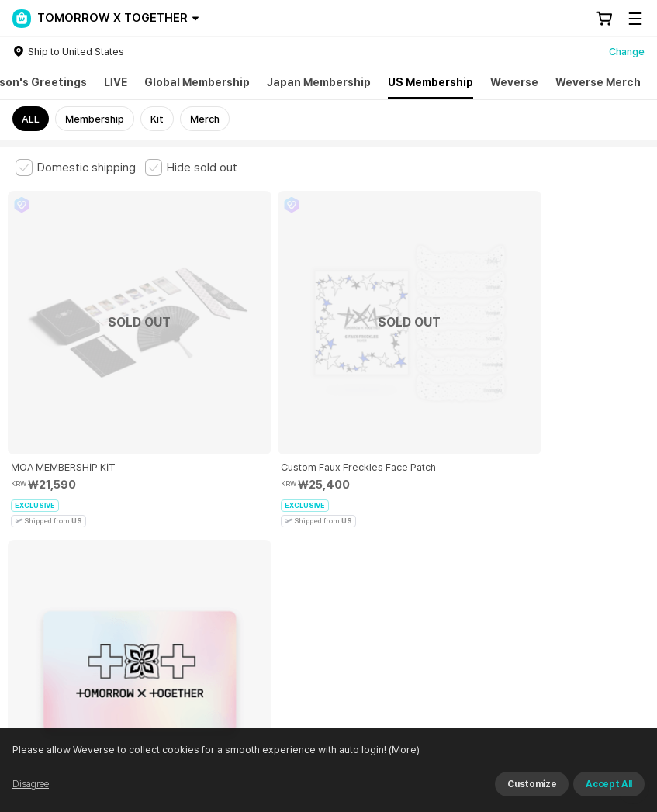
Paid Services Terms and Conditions (206, 522)
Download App (602, 712)
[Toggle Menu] (635, 19)
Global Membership (197, 82)
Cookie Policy (579, 522)
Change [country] (627, 52)
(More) (429, 792)
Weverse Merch (598, 82)
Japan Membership (319, 82)
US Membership (431, 82)
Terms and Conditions (59, 522)
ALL (31, 119)
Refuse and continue (599, 793)
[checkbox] (76, 168)
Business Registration (251, 608)
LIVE (116, 82)
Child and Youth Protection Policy (377, 522)
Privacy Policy (500, 522)
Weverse (514, 82)
